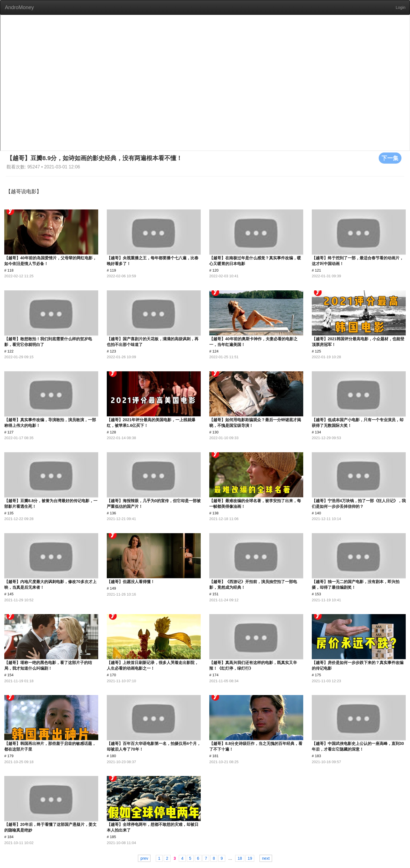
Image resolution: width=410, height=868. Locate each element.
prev (144, 858)
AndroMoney (19, 7)
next (266, 858)
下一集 (390, 158)
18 (240, 858)
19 (250, 858)
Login (401, 7)
